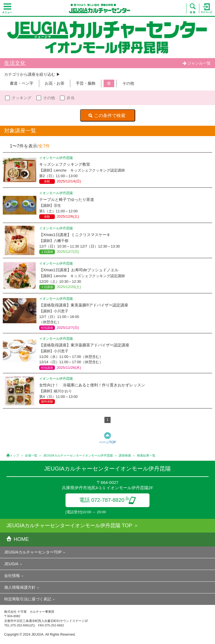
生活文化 (15, 63)
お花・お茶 (55, 83)
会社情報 (12, 576)
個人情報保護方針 (20, 587)
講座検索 (125, 455)
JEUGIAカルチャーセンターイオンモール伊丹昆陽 (78, 455)
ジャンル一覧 (197, 63)
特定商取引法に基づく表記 (28, 599)
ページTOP (107, 442)
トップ (14, 455)
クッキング (22, 98)
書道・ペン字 (22, 83)
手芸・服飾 (86, 83)
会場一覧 (31, 455)
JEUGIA (11, 564)
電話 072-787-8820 (108, 500)
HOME (18, 539)
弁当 (71, 98)
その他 (128, 83)
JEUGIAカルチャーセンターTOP (33, 552)
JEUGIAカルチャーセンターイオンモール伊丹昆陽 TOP (69, 526)
